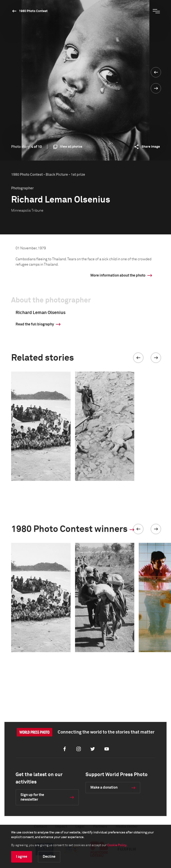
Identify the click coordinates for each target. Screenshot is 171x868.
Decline (49, 857)
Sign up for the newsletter (32, 797)
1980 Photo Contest (33, 11)
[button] (138, 358)
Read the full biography (35, 324)
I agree (22, 857)
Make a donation (104, 787)
